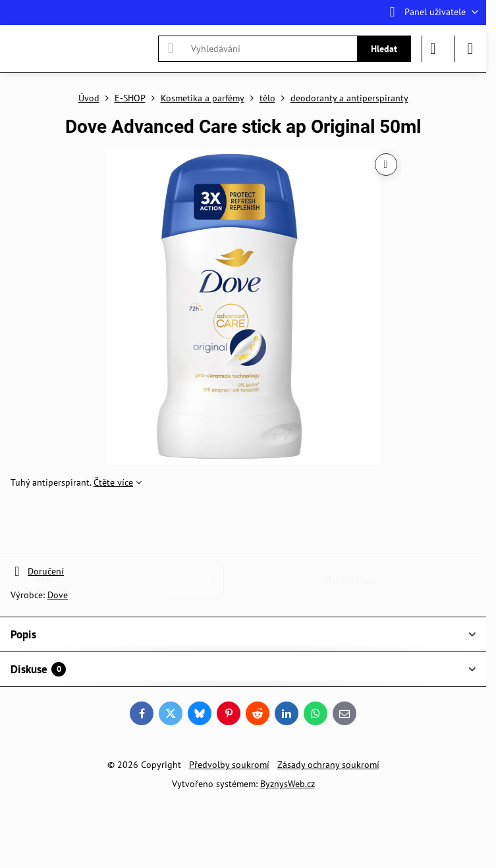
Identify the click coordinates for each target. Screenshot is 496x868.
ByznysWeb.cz (288, 784)
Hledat (384, 49)
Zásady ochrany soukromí (328, 765)
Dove (58, 595)
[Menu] (470, 49)
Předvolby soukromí (229, 765)
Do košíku (350, 527)
